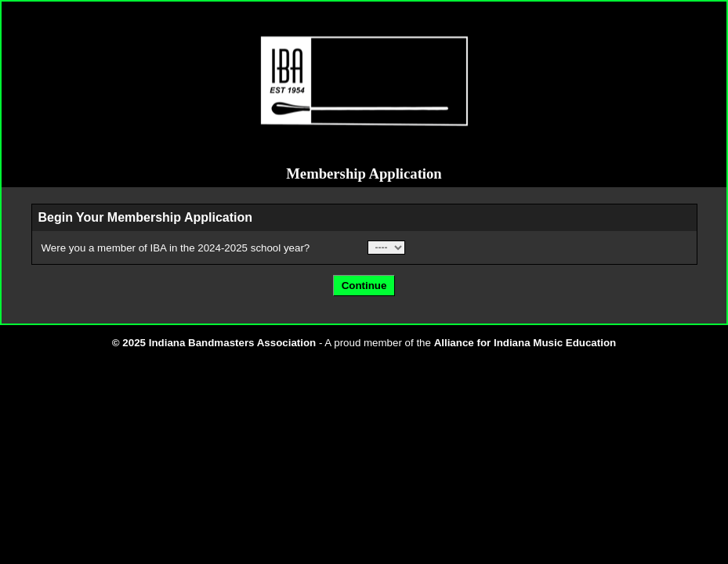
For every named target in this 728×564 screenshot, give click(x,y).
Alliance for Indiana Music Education (525, 343)
